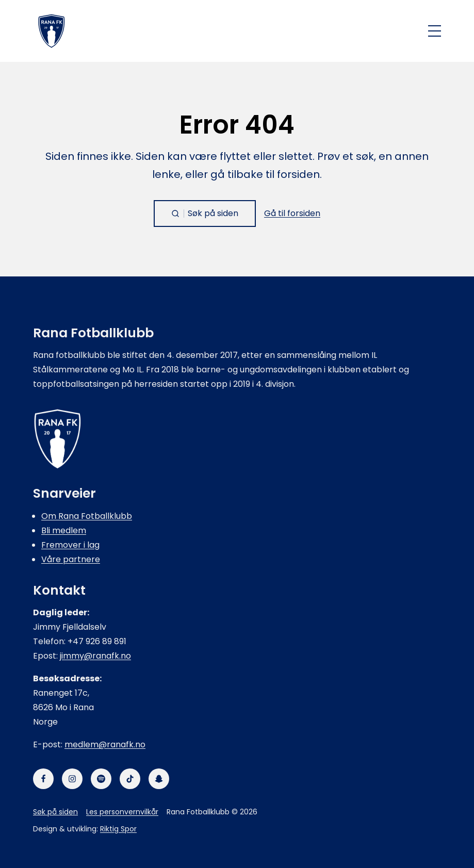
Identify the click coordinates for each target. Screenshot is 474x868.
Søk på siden (55, 812)
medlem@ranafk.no (105, 744)
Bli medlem (64, 530)
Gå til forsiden (292, 213)
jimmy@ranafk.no (95, 656)
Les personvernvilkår (122, 812)
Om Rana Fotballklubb (87, 516)
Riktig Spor (118, 829)
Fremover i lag (70, 545)
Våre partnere (71, 559)
